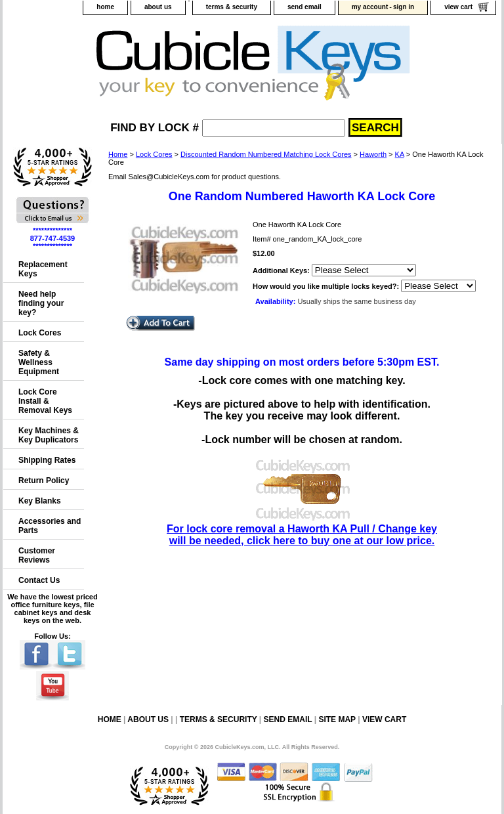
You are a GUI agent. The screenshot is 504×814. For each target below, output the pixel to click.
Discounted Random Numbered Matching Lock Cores (266, 154)
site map (337, 719)
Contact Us (39, 580)
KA (400, 154)
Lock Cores (154, 154)
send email (304, 7)
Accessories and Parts (50, 526)
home (105, 7)
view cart (458, 7)
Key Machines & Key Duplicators (49, 435)
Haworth (373, 154)
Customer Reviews (37, 555)
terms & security (232, 7)
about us (158, 7)
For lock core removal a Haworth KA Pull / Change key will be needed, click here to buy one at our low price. (302, 529)
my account (370, 7)
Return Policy (44, 481)
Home (118, 154)
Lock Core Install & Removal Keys (45, 401)
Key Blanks (40, 501)
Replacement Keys (43, 269)
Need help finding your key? (41, 303)
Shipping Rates (47, 460)
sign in (404, 7)
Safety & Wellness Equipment (39, 362)
